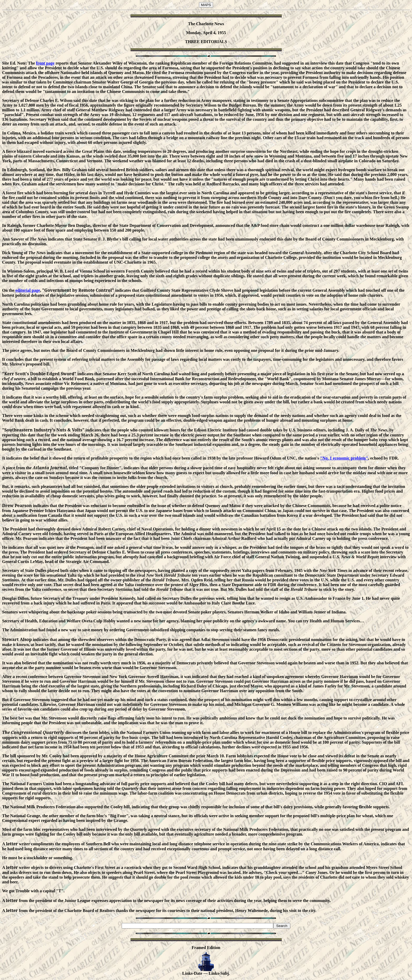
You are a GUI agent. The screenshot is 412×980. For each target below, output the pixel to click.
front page (45, 63)
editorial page (28, 290)
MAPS (206, 5)
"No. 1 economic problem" (344, 458)
